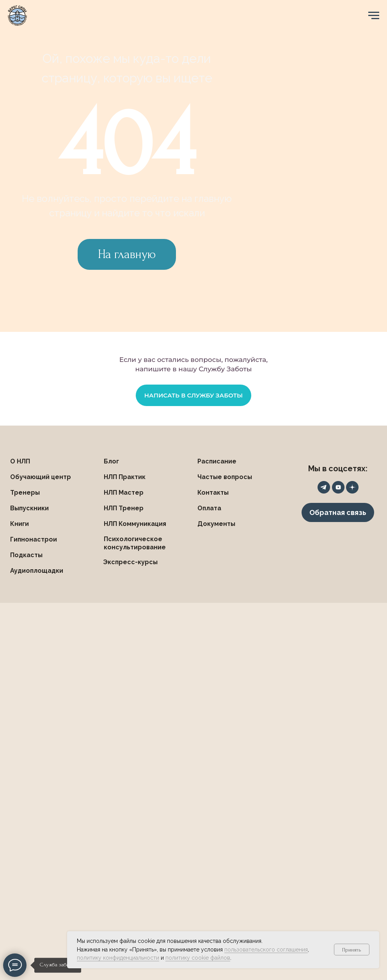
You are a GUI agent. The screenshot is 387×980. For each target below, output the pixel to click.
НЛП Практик (125, 477)
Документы (216, 524)
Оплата (209, 508)
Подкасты (26, 555)
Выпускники (29, 508)
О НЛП (20, 461)
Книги (20, 524)
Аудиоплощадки (37, 571)
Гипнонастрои (34, 539)
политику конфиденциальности (118, 958)
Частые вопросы (225, 477)
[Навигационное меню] (374, 16)
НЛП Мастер (124, 493)
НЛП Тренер (124, 508)
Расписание (217, 461)
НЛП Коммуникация (135, 524)
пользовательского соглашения (266, 950)
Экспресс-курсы (130, 562)
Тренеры (25, 493)
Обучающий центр (41, 477)
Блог (111, 461)
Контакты (213, 493)
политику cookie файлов (198, 958)
